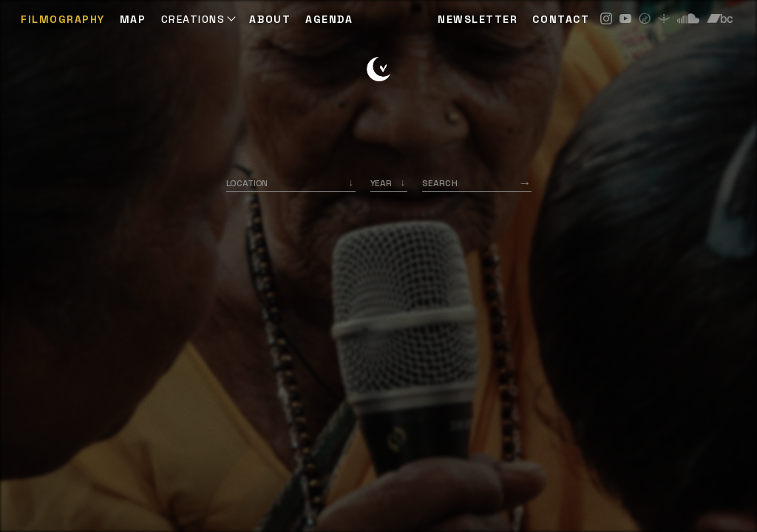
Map (133, 19)
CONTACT (561, 19)
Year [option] (381, 183)
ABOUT (270, 19)
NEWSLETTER (478, 19)
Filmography (63, 19)
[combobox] (291, 183)
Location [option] (247, 183)
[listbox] (389, 183)
